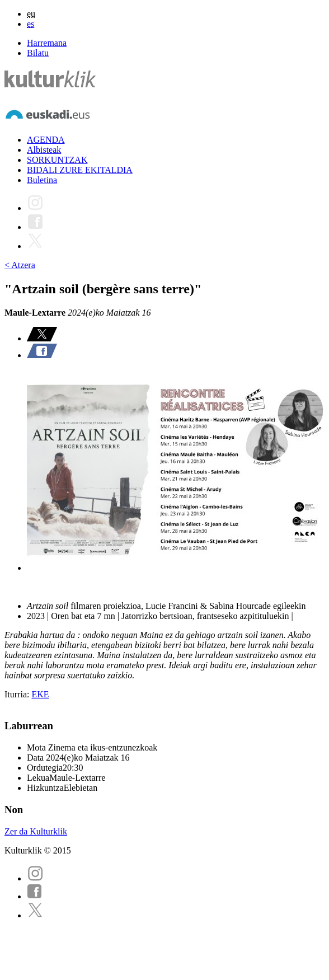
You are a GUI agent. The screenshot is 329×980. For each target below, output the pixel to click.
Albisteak (44, 150)
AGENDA (46, 140)
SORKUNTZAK (57, 160)
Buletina (42, 180)
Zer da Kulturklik (36, 831)
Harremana (47, 43)
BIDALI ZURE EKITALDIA (80, 170)
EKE (40, 694)
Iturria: (18, 694)
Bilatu (38, 53)
